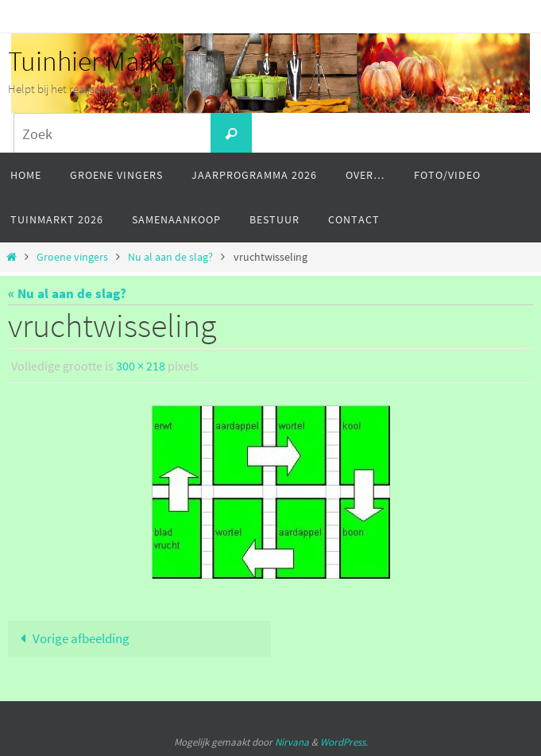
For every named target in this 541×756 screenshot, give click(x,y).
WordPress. (344, 742)
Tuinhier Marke (91, 61)
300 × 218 (141, 366)
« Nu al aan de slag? (67, 293)
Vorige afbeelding (71, 638)
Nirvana (292, 742)
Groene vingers (72, 257)
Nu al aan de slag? (170, 257)
